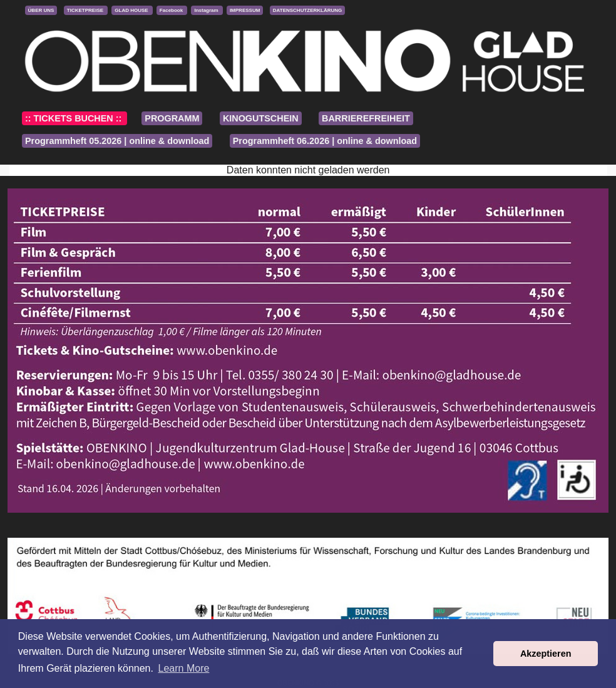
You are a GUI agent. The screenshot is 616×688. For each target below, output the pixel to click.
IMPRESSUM (245, 10)
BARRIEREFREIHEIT (366, 118)
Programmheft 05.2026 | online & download (117, 141)
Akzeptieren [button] (546, 654)
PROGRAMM (172, 118)
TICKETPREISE (86, 10)
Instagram (207, 10)
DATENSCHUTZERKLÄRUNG (308, 10)
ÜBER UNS (41, 10)
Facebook (172, 10)
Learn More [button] (184, 668)
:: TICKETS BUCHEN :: (74, 118)
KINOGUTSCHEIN (261, 118)
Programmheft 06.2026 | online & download (325, 141)
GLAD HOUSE (132, 10)
